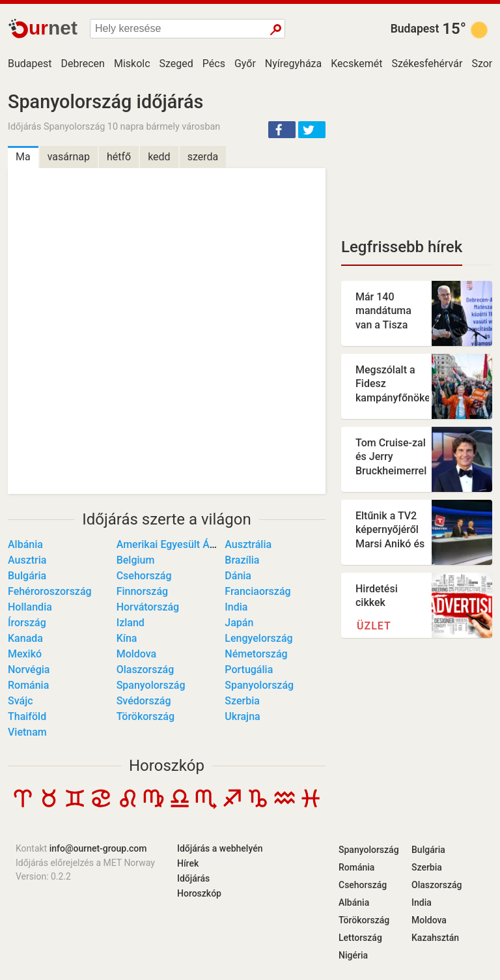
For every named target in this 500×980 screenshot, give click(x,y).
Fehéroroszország (50, 591)
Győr (245, 64)
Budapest (415, 29)
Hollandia (30, 607)
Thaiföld (27, 716)
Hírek (188, 863)
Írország (27, 623)
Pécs (214, 64)
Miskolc (132, 64)
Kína (127, 638)
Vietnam (27, 732)
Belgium (136, 560)
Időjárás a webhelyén (220, 848)
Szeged (176, 64)
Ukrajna (242, 716)
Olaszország (146, 670)
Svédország (144, 701)
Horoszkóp (167, 766)
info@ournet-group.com (98, 848)
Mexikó (25, 654)
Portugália (249, 670)
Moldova (137, 654)
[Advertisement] (417, 156)
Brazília (242, 560)
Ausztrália (248, 544)
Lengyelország (258, 638)
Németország (256, 654)
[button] (282, 130)
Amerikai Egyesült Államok (179, 544)
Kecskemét (356, 64)
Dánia (238, 576)
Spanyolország (151, 685)
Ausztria (27, 560)
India (236, 607)
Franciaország (257, 591)
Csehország (144, 576)
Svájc (21, 701)
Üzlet (374, 626)
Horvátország (148, 607)
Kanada (25, 638)
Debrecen (82, 64)
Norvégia (29, 670)
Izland (131, 623)
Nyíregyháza (293, 64)
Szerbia (242, 701)
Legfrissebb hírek (402, 247)
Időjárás (193, 878)
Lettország (360, 938)
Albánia (25, 544)
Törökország (146, 716)
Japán (239, 623)
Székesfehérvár (427, 64)
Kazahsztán (435, 938)
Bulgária (27, 576)
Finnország (142, 591)
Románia (28, 685)
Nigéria (353, 955)
